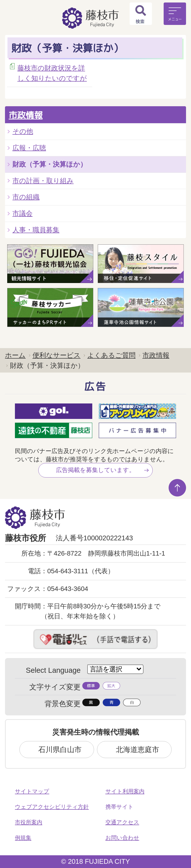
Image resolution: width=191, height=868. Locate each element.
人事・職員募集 (36, 230)
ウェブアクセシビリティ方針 (52, 807)
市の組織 (26, 197)
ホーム (15, 355)
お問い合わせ (122, 838)
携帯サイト (119, 807)
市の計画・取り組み (43, 181)
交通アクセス (122, 822)
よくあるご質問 (111, 355)
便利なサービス (57, 355)
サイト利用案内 (125, 791)
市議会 (23, 213)
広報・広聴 (29, 148)
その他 (23, 131)
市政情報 (26, 115)
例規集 (23, 838)
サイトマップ (32, 791)
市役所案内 (29, 822)
